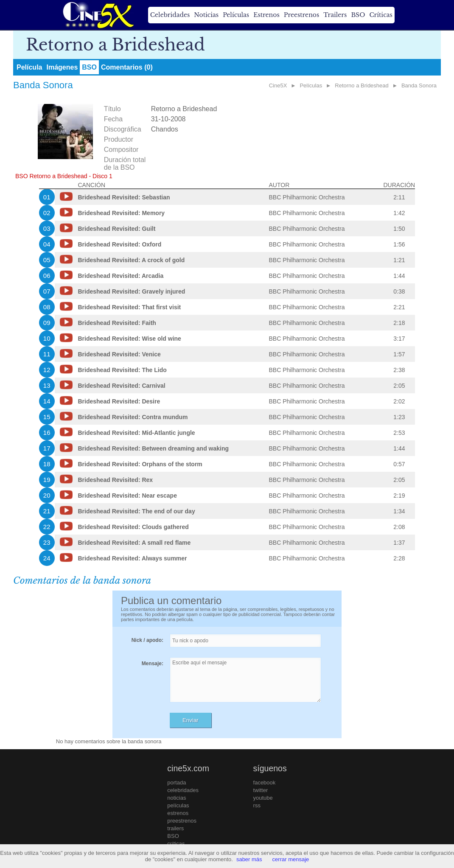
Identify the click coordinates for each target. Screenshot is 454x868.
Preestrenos (302, 15)
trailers (175, 828)
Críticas (381, 15)
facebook (265, 783)
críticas (176, 844)
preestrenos (182, 821)
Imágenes (62, 67)
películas (178, 805)
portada (177, 783)
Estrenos (266, 15)
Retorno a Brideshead (362, 85)
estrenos (178, 813)
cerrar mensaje (291, 859)
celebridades (183, 790)
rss (257, 805)
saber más (249, 859)
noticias (177, 798)
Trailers (335, 15)
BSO (358, 15)
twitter (261, 790)
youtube (263, 798)
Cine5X (278, 85)
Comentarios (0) (127, 67)
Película (29, 67)
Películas (236, 15)
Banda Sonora (419, 85)
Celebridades (170, 15)
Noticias (206, 15)
